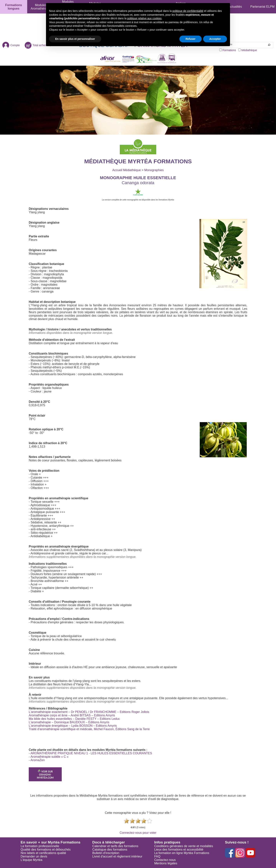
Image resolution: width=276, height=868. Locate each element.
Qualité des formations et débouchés (46, 850)
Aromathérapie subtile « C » (49, 757)
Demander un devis (34, 856)
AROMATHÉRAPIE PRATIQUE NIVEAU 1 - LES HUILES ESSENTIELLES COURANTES (91, 753)
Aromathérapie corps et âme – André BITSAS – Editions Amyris (72, 715)
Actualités (235, 7)
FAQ (157, 856)
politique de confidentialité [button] (188, 11)
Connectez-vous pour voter (138, 833)
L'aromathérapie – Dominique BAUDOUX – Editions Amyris (69, 722)
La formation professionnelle (40, 846)
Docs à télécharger (109, 842)
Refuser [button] (191, 39)
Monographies (154, 170)
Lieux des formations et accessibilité (179, 850)
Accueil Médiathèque (127, 170)
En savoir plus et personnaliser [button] (75, 39)
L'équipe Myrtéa (32, 860)
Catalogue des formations (110, 850)
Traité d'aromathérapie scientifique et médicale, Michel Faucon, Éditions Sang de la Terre (89, 729)
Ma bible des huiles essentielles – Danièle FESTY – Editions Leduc (74, 719)
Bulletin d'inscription (106, 853)
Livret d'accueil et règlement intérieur (117, 856)
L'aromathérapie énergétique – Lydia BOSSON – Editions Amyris (73, 726)
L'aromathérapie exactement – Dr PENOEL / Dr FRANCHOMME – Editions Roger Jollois (89, 712)
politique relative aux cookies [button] (144, 18)
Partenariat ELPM (262, 7)
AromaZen (38, 760)
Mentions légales (166, 863)
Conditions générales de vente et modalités (184, 846)
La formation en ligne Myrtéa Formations (182, 853)
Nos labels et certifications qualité (43, 853)
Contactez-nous (165, 860)
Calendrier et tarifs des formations (115, 846)
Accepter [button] (215, 39)
